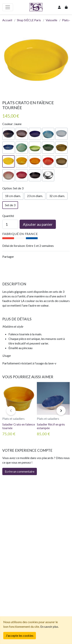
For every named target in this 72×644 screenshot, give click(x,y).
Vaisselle (51, 20)
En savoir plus (49, 626)
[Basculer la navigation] (8, 7)
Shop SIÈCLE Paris (29, 20)
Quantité (8, 216)
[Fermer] (20, 636)
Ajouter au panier (38, 224)
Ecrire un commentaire (20, 471)
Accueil (7, 20)
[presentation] (11, 411)
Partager (8, 257)
